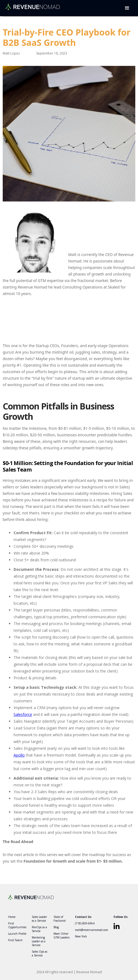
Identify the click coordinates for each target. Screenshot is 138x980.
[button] (127, 8)
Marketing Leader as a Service (39, 941)
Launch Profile (17, 934)
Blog (56, 927)
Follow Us (121, 917)
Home (12, 917)
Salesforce (23, 714)
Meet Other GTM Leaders (62, 936)
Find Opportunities (17, 925)
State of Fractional (60, 919)
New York (81, 936)
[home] (31, 5)
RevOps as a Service (39, 929)
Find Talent (15, 940)
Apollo (19, 755)
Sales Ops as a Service (40, 953)
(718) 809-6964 (85, 923)
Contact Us (83, 917)
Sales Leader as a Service (39, 919)
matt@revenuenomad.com (92, 930)
